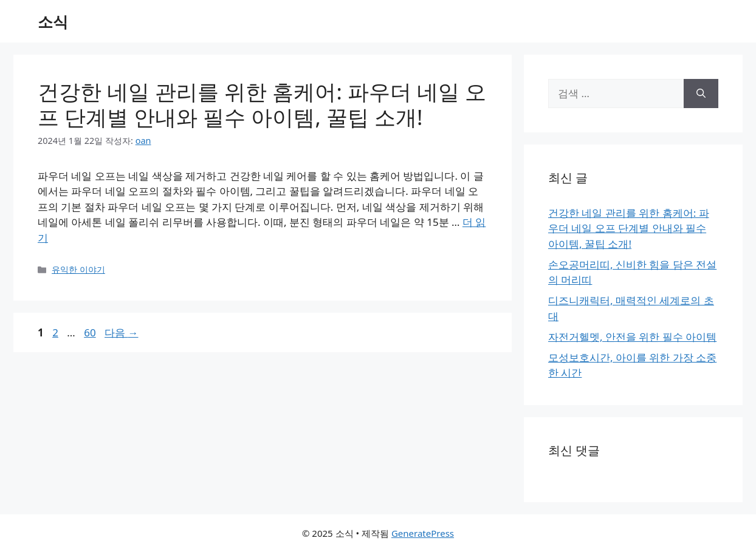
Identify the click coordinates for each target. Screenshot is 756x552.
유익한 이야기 (78, 269)
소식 (53, 21)
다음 (121, 332)
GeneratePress (423, 533)
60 (89, 332)
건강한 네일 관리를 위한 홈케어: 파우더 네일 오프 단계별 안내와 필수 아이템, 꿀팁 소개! (262, 104)
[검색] (701, 94)
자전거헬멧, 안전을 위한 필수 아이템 (632, 337)
